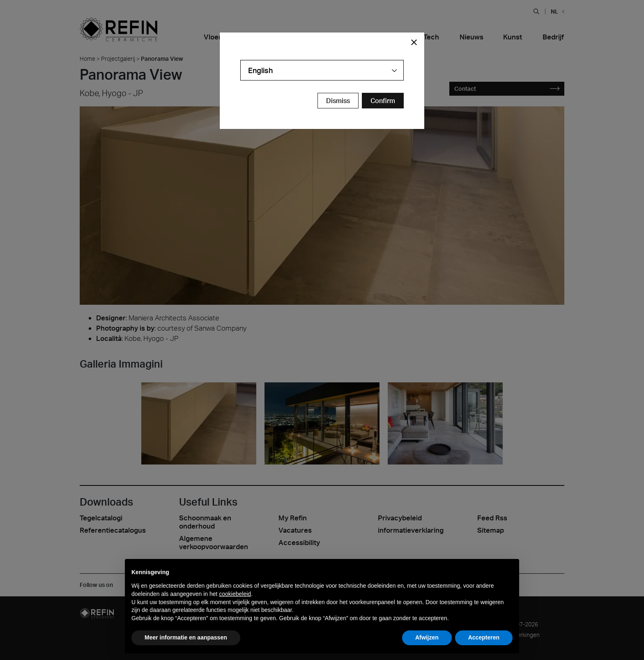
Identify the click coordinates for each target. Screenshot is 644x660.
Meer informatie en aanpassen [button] (186, 637)
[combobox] (322, 70)
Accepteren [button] (484, 637)
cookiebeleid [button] (235, 594)
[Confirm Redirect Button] (383, 101)
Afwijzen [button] (427, 637)
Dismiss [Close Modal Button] (338, 101)
